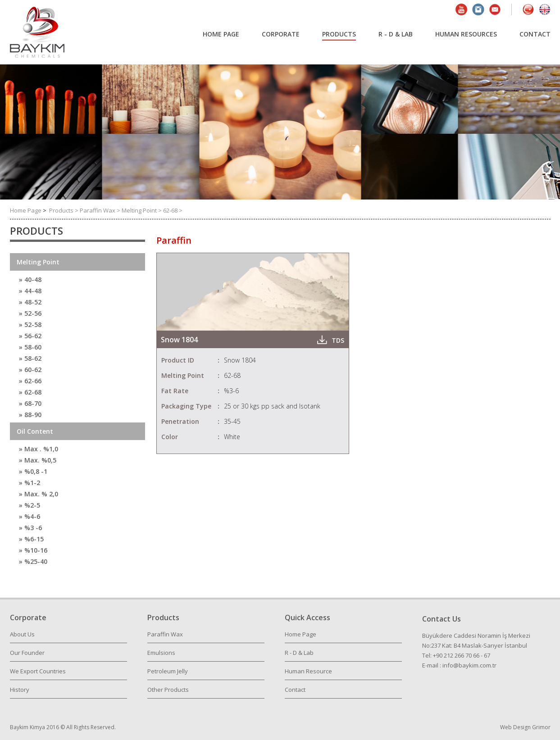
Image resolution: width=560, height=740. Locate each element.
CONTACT (535, 34)
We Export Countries (38, 671)
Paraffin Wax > (101, 210)
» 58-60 (30, 347)
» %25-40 (33, 561)
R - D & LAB (396, 34)
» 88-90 (30, 415)
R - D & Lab (299, 653)
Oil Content (35, 431)
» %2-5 (30, 505)
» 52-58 (30, 325)
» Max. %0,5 (38, 460)
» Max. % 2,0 (39, 494)
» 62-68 (30, 392)
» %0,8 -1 (33, 471)
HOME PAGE (221, 34)
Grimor (541, 727)
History (20, 690)
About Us (22, 634)
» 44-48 (30, 291)
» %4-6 (30, 516)
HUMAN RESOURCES (466, 34)
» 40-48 (30, 279)
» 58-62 (30, 358)
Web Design (516, 727)
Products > (64, 210)
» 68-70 (30, 403)
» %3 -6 (30, 528)
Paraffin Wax (165, 634)
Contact (295, 690)
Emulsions (161, 653)
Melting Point (38, 262)
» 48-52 (30, 302)
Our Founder (27, 653)
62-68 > (173, 210)
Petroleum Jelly (168, 671)
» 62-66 (30, 381)
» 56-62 (30, 336)
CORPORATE (281, 34)
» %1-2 (30, 483)
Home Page (26, 210)
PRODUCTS (339, 34)
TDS (338, 340)
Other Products (168, 690)
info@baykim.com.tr (469, 665)
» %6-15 (31, 539)
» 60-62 (30, 370)
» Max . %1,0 (39, 449)
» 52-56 (30, 313)
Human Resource (308, 671)
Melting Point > (142, 210)
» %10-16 (33, 550)
